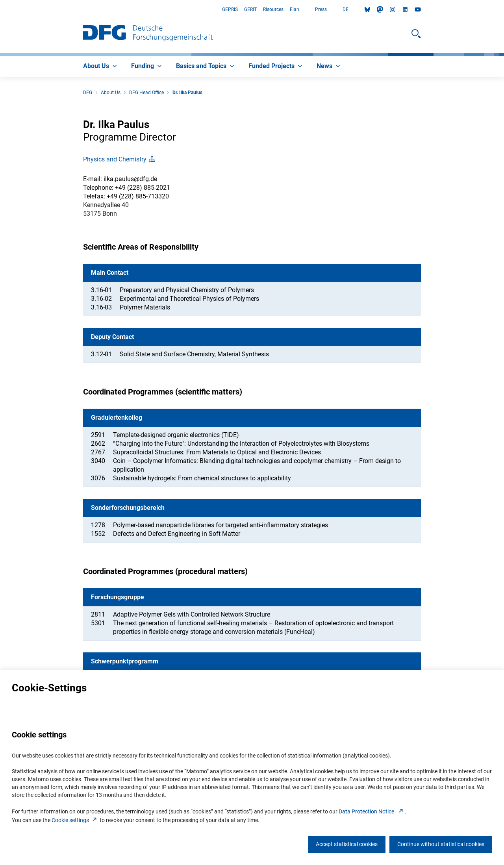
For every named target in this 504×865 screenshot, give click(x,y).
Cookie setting (75, 820)
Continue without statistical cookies (441, 844)
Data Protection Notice (372, 811)
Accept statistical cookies (347, 844)
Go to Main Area (0, 10)
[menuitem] (101, 67)
